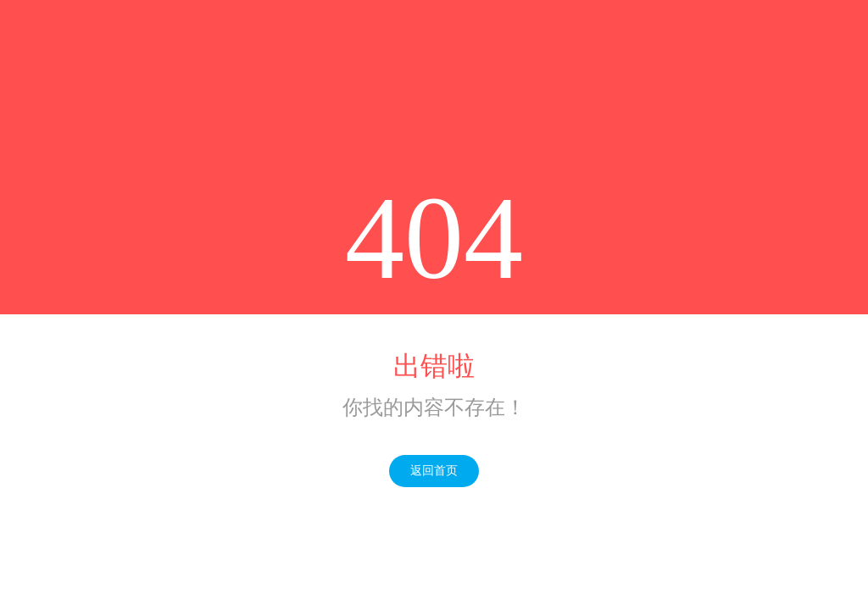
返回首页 (434, 471)
